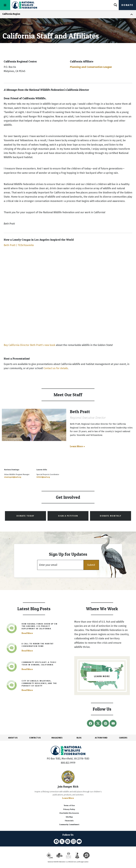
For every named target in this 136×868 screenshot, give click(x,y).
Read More (27, 633)
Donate (127, 5)
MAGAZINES (57, 738)
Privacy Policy (69, 809)
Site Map (69, 817)
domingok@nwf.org (13, 477)
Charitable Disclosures (69, 813)
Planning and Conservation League (91, 67)
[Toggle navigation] (5, 5)
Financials (69, 821)
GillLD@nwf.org (43, 477)
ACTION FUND (101, 738)
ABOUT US (13, 738)
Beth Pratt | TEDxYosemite (19, 245)
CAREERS (123, 738)
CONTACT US (35, 738)
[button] (91, 565)
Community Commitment (69, 825)
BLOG (79, 738)
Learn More (68, 798)
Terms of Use (69, 806)
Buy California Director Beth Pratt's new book (29, 345)
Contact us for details (56, 368)
